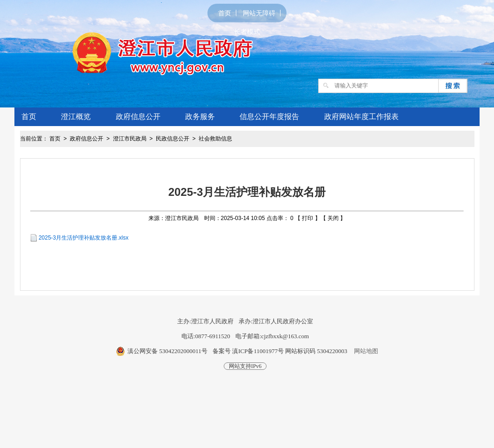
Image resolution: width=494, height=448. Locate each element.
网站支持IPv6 (245, 366)
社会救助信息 (215, 139)
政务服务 (200, 117)
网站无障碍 (259, 13)
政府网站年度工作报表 (361, 117)
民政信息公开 (173, 139)
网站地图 (366, 351)
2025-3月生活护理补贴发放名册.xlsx (83, 238)
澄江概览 (76, 117)
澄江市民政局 (130, 139)
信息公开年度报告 (269, 117)
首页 (225, 13)
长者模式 (247, 32)
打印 (307, 218)
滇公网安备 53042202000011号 (167, 351)
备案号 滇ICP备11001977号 (248, 351)
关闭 (333, 218)
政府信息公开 (138, 117)
